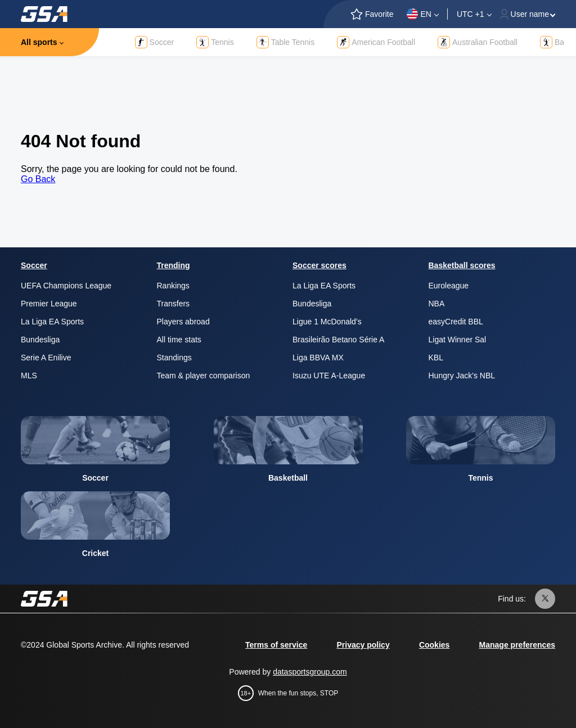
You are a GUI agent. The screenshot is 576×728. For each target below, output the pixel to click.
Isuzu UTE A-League (329, 376)
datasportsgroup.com (310, 672)
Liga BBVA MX (318, 358)
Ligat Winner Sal (458, 340)
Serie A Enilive (46, 358)
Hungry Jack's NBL (462, 376)
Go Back (38, 179)
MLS (29, 376)
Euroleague (449, 286)
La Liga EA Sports (52, 322)
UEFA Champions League (66, 286)
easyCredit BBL (456, 322)
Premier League (49, 304)
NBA (437, 304)
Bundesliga (40, 340)
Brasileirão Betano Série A (338, 340)
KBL (436, 358)
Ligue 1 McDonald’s (327, 322)
